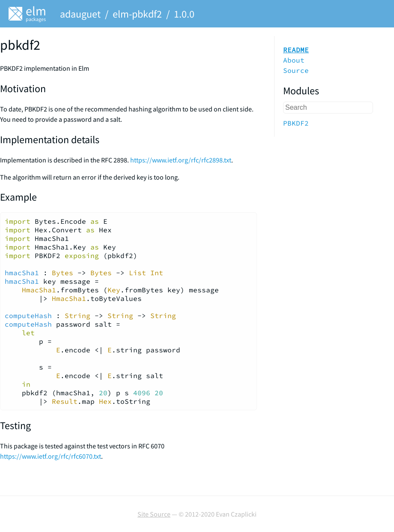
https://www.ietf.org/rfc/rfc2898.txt (181, 160)
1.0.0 (184, 14)
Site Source (154, 514)
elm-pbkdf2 (137, 14)
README (296, 50)
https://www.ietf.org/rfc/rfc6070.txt (51, 456)
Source (296, 70)
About (294, 60)
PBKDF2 (296, 123)
